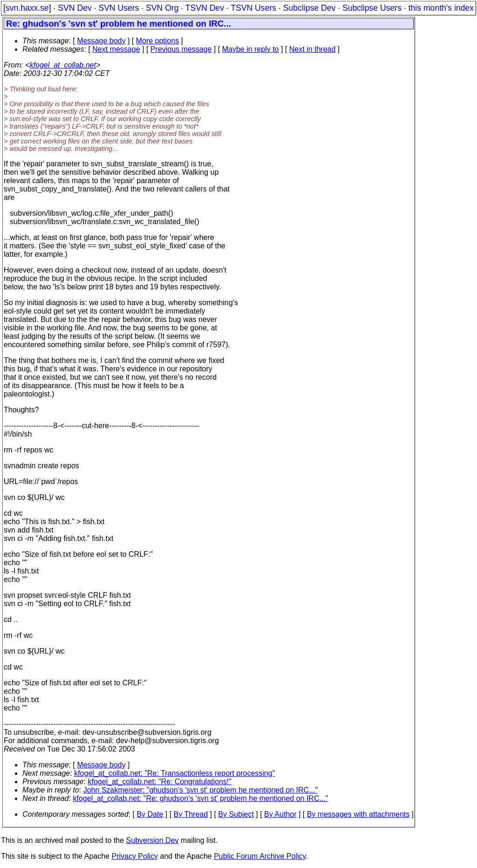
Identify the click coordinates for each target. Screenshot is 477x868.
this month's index (441, 8)
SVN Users (119, 8)
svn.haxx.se (27, 8)
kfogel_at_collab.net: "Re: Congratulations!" (160, 782)
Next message (116, 49)
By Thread (191, 814)
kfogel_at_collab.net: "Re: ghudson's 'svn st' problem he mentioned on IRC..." (201, 798)
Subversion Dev (153, 840)
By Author (280, 814)
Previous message (181, 49)
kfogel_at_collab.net (63, 65)
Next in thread (313, 49)
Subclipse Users (372, 8)
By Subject (236, 814)
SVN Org (162, 8)
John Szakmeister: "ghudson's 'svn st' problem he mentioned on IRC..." (201, 790)
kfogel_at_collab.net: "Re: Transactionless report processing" (174, 773)
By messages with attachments (358, 814)
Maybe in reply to (251, 49)
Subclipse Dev (309, 8)
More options (158, 41)
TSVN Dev (205, 8)
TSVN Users (253, 8)
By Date (150, 814)
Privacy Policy (135, 856)
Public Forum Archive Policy (260, 856)
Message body (101, 41)
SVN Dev (75, 8)
